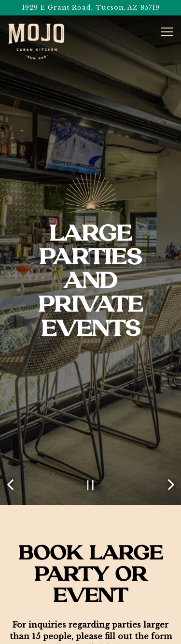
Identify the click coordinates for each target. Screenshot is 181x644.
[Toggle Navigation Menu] (167, 32)
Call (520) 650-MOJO (91, 591)
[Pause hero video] (90, 460)
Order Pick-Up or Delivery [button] (91, 612)
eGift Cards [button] (90, 633)
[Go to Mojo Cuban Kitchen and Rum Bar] (90, 7)
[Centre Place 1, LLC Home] (36, 42)
